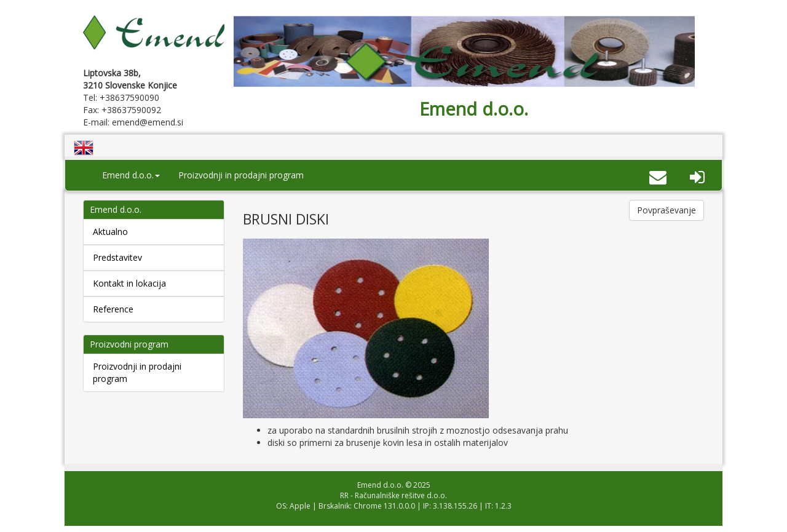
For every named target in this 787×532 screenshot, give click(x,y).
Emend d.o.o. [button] (131, 175)
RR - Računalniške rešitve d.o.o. (393, 495)
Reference (113, 309)
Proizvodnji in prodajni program (241, 175)
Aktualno (110, 232)
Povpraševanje (666, 210)
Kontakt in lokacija (129, 283)
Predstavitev (117, 257)
